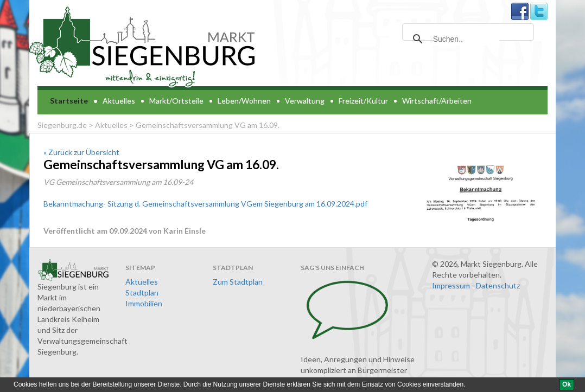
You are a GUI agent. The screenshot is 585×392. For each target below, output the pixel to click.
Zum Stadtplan (238, 282)
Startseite (69, 101)
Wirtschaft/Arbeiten (437, 101)
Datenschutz (498, 285)
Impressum (451, 285)
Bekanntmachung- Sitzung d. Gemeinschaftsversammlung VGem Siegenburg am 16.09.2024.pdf (205, 204)
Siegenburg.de (62, 125)
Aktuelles (119, 101)
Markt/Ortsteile (176, 101)
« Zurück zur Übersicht (81, 152)
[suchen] (466, 39)
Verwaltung (305, 101)
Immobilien (144, 303)
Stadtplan (142, 293)
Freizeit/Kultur (363, 101)
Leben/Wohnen (244, 101)
